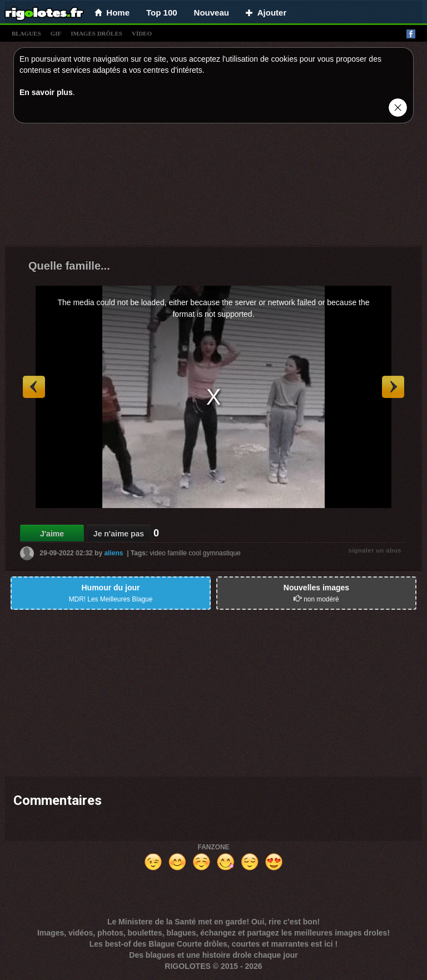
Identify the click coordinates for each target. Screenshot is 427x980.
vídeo (142, 33)
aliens (113, 553)
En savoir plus (46, 92)
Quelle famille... (69, 266)
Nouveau (212, 13)
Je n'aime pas (119, 534)
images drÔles (96, 33)
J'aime (52, 534)
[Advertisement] (213, 187)
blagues (26, 33)
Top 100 (162, 13)
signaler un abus (375, 550)
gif (56, 33)
